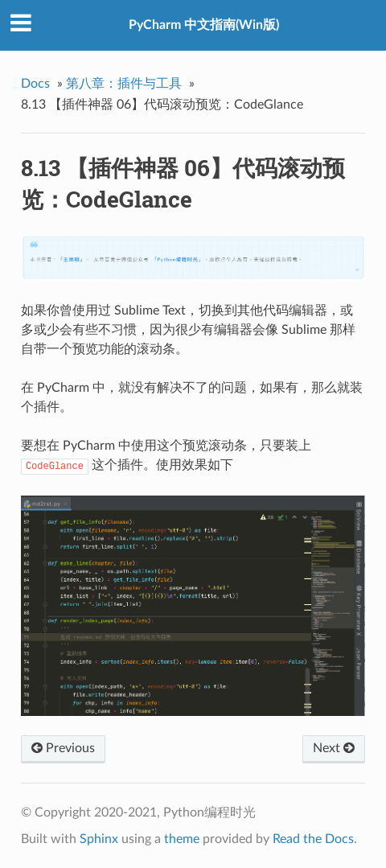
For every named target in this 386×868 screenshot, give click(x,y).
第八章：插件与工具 (124, 84)
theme (182, 839)
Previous (63, 748)
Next (334, 748)
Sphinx (99, 839)
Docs (35, 84)
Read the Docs (313, 839)
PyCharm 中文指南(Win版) (204, 25)
